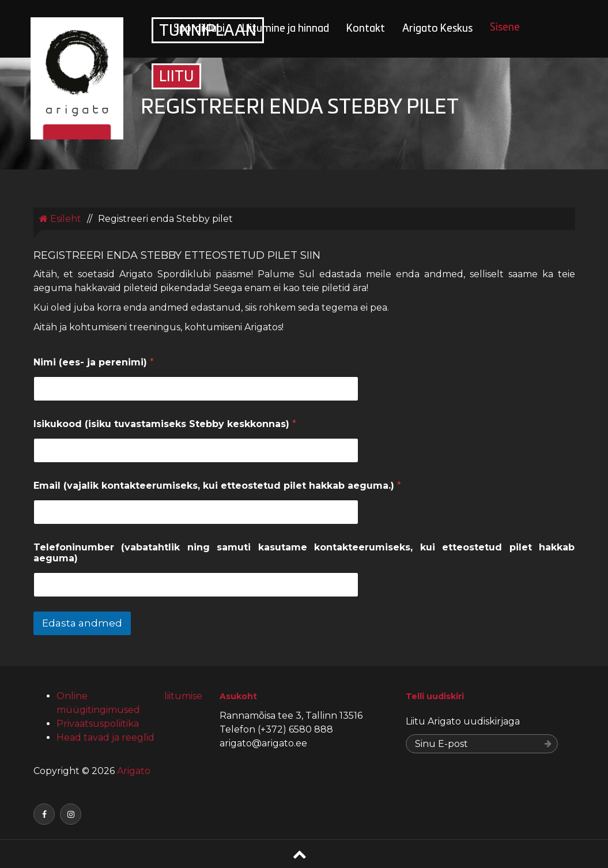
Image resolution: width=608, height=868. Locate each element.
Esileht (60, 219)
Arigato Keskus (437, 29)
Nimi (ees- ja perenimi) (94, 362)
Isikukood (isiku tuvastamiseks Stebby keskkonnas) (165, 424)
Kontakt (366, 29)
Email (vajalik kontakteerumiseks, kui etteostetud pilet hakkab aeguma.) (217, 486)
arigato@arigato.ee (263, 743)
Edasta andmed (82, 623)
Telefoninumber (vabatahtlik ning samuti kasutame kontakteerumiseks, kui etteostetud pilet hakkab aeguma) (304, 553)
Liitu (176, 78)
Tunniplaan (208, 32)
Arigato (133, 771)
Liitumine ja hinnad (286, 29)
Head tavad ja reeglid (105, 737)
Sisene (505, 28)
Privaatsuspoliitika (98, 724)
